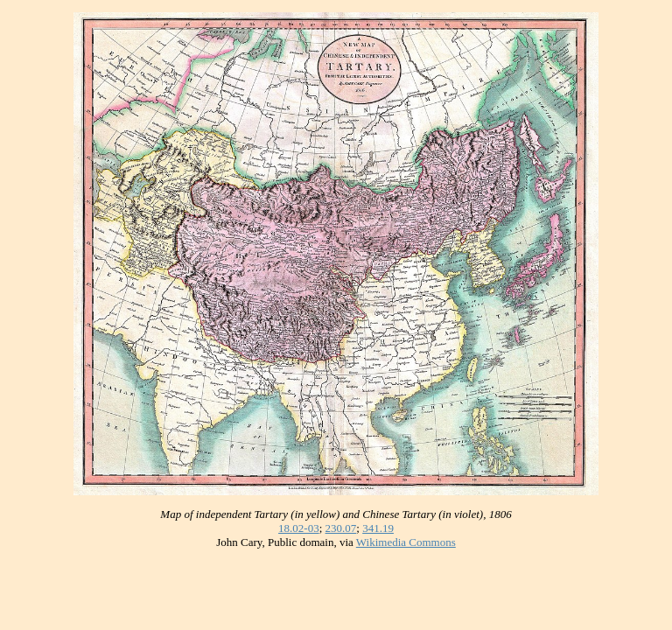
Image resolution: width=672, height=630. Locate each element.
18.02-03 (299, 528)
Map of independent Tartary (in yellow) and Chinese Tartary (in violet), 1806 (336, 514)
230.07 (341, 528)
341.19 (378, 528)
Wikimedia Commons (406, 542)
